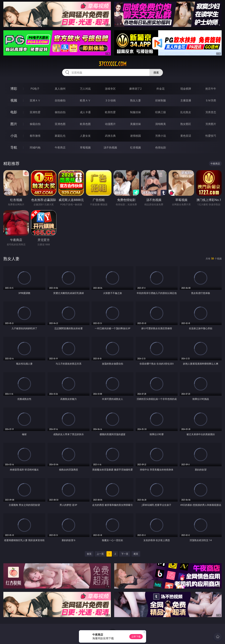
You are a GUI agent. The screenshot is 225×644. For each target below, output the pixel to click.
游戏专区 (110, 89)
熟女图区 (186, 124)
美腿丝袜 (136, 124)
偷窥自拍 (35, 124)
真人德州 (60, 89)
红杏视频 (136, 147)
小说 (14, 136)
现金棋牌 (186, 89)
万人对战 (85, 89)
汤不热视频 (110, 147)
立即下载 (136, 637)
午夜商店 (60, 147)
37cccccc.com (113, 64)
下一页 (125, 554)
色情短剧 (161, 147)
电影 (14, 112)
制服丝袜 (136, 112)
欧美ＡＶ (85, 100)
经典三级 (161, 112)
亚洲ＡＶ (35, 100)
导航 (14, 147)
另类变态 (211, 112)
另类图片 (211, 124)
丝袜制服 (161, 100)
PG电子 (35, 89)
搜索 (156, 72)
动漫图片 (110, 124)
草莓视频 (85, 147)
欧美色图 (85, 124)
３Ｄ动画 (110, 100)
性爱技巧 (211, 136)
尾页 (136, 554)
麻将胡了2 (135, 89)
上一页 (100, 554)
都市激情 (35, 136)
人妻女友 (85, 136)
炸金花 (161, 89)
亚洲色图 (60, 124)
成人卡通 (85, 112)
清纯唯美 (161, 124)
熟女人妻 (136, 100)
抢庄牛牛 (211, 89)
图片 (14, 124)
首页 (89, 554)
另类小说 (161, 136)
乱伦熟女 (186, 112)
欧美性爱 (110, 112)
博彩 (14, 89)
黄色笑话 (186, 136)
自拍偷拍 (60, 100)
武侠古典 (110, 136)
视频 (14, 100)
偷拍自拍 (60, 112)
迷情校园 (136, 136)
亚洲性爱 (35, 112)
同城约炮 (35, 147)
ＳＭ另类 (211, 100)
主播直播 (186, 100)
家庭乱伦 (60, 136)
